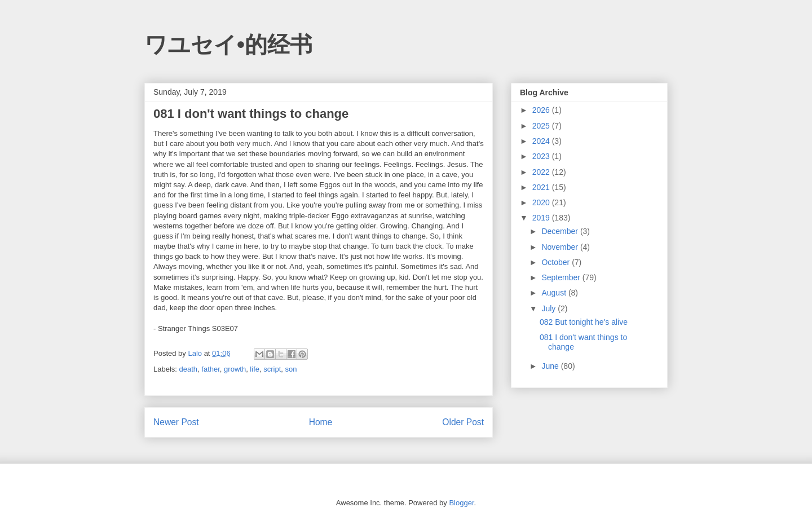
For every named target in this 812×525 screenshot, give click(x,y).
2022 (542, 172)
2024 (542, 141)
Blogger (461, 503)
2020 (542, 202)
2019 (542, 218)
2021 (542, 187)
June (551, 366)
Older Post (463, 422)
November (561, 247)
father (211, 369)
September (562, 277)
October (557, 262)
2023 (542, 156)
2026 (542, 110)
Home (321, 422)
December (561, 231)
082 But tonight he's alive (584, 322)
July (550, 308)
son (291, 369)
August (555, 293)
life (255, 369)
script (272, 369)
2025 (542, 126)
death (189, 369)
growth (235, 369)
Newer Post (176, 422)
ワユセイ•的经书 (228, 45)
